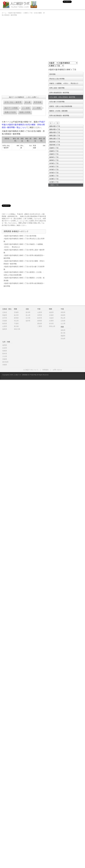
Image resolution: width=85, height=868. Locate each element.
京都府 (51, 315)
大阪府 (51, 318)
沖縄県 (5, 365)
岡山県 (63, 318)
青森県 (5, 315)
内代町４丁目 (54, 173)
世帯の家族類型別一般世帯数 (59, 93)
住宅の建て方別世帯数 (57, 102)
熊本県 (5, 354)
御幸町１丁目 (54, 157)
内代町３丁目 (54, 170)
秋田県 (5, 324)
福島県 (5, 329)
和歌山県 (52, 326)
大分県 (5, 356)
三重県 (40, 326)
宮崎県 (5, 359)
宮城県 (5, 321)
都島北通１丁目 (55, 136)
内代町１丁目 (54, 163)
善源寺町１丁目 (55, 142)
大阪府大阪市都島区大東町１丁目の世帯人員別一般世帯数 (24, 251)
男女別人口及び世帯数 (57, 79)
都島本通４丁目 (55, 129)
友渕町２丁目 (54, 179)
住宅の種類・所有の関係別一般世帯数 (62, 97)
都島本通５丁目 (55, 132)
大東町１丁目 (28, 13)
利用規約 (46, 370)
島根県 (63, 315)
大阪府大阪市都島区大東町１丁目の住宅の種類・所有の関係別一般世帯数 (24, 262)
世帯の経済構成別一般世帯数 (59, 116)
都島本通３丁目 (55, 126)
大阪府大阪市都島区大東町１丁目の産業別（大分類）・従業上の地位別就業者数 (24, 274)
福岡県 (5, 345)
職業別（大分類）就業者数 (58, 111)
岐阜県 (40, 318)
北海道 (5, 312)
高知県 (63, 339)
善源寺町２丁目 (55, 145)
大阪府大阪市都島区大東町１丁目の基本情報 (20, 236)
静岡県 (40, 321)
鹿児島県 (5, 362)
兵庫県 (51, 321)
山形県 (5, 326)
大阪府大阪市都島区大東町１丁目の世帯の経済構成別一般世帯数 (24, 285)
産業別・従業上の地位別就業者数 (61, 106)
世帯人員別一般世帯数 (57, 88)
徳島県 (63, 330)
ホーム (4, 13)
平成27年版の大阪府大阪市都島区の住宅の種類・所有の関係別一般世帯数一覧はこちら (23, 125)
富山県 (28, 315)
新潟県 (28, 312)
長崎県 (5, 351)
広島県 (63, 321)
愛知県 (40, 324)
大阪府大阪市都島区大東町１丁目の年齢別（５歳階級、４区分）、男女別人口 (24, 246)
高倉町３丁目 (54, 154)
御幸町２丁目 (54, 160)
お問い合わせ (57, 370)
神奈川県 (17, 329)
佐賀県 (5, 348)
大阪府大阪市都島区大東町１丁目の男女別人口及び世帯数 (24, 240)
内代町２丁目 (54, 167)
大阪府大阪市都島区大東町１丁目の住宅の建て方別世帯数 (24, 268)
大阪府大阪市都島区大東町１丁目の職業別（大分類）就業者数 (24, 279)
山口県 (63, 324)
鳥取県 (63, 312)
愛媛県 (63, 336)
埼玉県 (16, 321)
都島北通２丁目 (55, 139)
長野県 (40, 315)
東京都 (16, 326)
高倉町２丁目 (54, 151)
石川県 (28, 318)
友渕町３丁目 (54, 182)
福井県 (28, 321)
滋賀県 (51, 312)
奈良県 (51, 324)
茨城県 (16, 312)
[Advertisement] (27, 176)
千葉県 (16, 324)
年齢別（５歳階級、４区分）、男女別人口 (64, 83)
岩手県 (5, 318)
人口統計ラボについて (31, 370)
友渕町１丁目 (54, 176)
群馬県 (16, 318)
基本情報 (52, 74)
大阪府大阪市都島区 (15, 13)
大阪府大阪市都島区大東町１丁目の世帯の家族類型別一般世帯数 (24, 257)
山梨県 (40, 312)
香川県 (63, 333)
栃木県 (16, 315)
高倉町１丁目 (54, 148)
